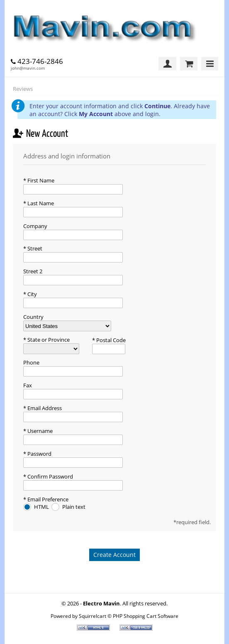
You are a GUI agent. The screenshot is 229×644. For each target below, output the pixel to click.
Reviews (23, 89)
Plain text (74, 507)
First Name (40, 180)
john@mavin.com (28, 68)
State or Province (48, 340)
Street (34, 248)
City (32, 294)
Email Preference (47, 499)
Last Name (40, 203)
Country (33, 317)
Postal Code (110, 340)
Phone (31, 362)
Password (39, 454)
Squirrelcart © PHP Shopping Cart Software (129, 616)
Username (39, 431)
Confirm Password (50, 476)
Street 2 (33, 271)
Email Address (44, 408)
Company (35, 226)
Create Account (114, 555)
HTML (42, 507)
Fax (28, 385)
